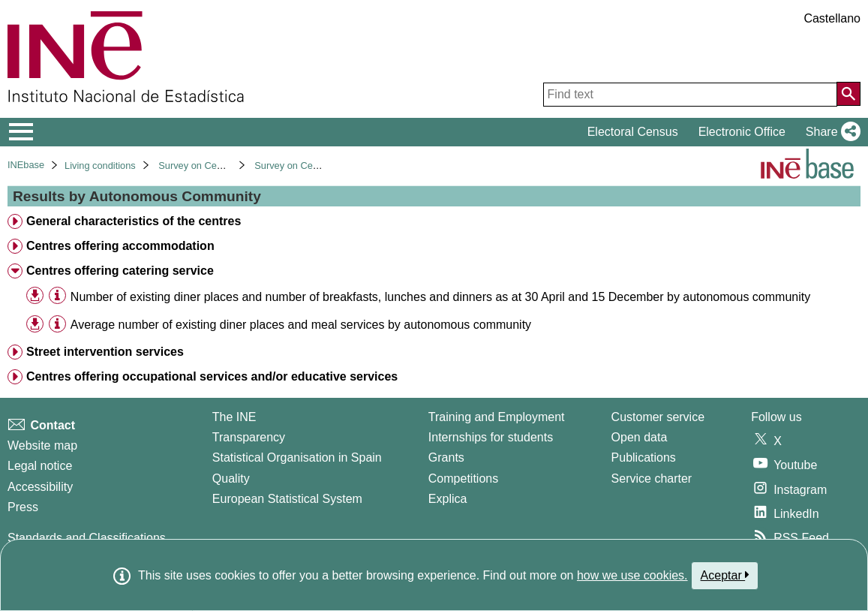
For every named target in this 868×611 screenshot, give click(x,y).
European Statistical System (287, 499)
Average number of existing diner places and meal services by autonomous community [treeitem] (301, 325)
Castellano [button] (832, 18)
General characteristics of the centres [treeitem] (134, 221)
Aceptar (725, 575)
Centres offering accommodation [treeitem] (120, 246)
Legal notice (40, 466)
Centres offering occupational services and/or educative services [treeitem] (212, 376)
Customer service (658, 417)
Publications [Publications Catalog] (644, 457)
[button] (830, 132)
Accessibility (40, 487)
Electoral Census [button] (633, 132)
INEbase (26, 165)
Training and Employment (497, 417)
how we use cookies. (632, 575)
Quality (231, 479)
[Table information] (57, 296)
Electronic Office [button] (742, 132)
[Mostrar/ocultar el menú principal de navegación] (21, 132)
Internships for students (491, 437)
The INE (234, 417)
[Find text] (690, 95)
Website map (42, 445)
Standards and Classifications (87, 538)
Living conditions (100, 166)
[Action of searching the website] (848, 94)
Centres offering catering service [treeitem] (120, 271)
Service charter (652, 479)
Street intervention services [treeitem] (105, 352)
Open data (640, 437)
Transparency (249, 437)
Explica (448, 499)
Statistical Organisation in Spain (297, 457)
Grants (446, 457)
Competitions (463, 479)
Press (23, 507)
